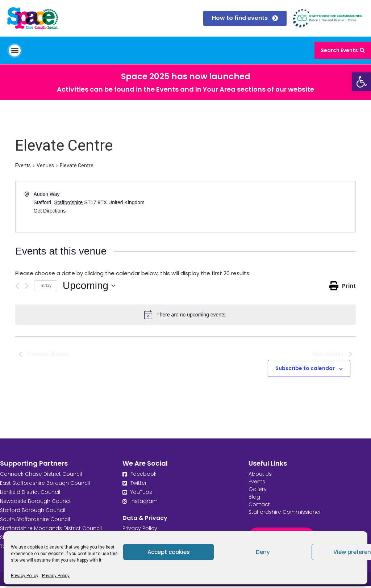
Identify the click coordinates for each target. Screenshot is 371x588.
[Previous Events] (17, 286)
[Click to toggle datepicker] (89, 286)
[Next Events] (27, 286)
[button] (15, 51)
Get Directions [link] (50, 211)
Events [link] (23, 165)
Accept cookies (169, 552)
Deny (263, 552)
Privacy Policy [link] (25, 576)
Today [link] (46, 286)
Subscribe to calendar (305, 370)
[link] (362, 82)
